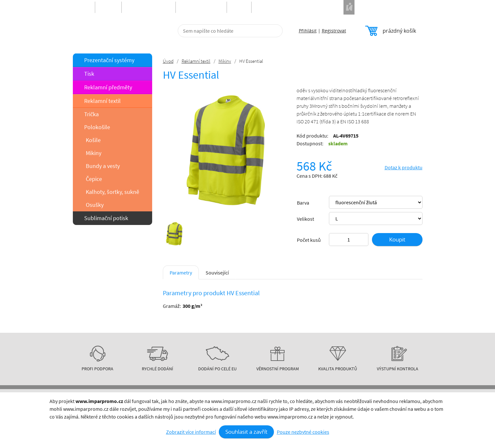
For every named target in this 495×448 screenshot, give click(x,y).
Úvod (168, 61)
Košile (93, 140)
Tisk (89, 74)
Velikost (305, 219)
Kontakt (214, 435)
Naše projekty (364, 7)
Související (217, 273)
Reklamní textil (102, 101)
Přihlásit (308, 31)
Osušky (95, 205)
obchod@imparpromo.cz (390, 440)
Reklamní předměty (108, 87)
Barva (303, 203)
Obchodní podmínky (227, 422)
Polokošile (97, 127)
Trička (91, 114)
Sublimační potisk (106, 218)
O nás (211, 428)
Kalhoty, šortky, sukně (112, 192)
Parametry (181, 273)
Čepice (94, 179)
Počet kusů (309, 240)
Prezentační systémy (109, 60)
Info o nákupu (220, 415)
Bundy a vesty (103, 166)
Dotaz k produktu (404, 167)
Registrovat (334, 31)
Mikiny (94, 153)
